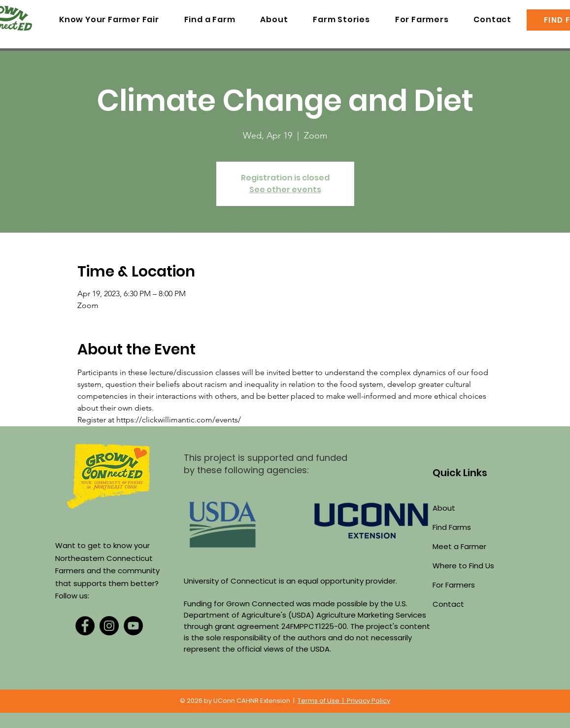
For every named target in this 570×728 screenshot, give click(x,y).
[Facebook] (85, 626)
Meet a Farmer (459, 546)
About (444, 508)
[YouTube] (133, 626)
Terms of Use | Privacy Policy (344, 701)
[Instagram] (109, 626)
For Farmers (454, 585)
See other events (285, 190)
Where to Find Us (463, 566)
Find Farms (452, 527)
